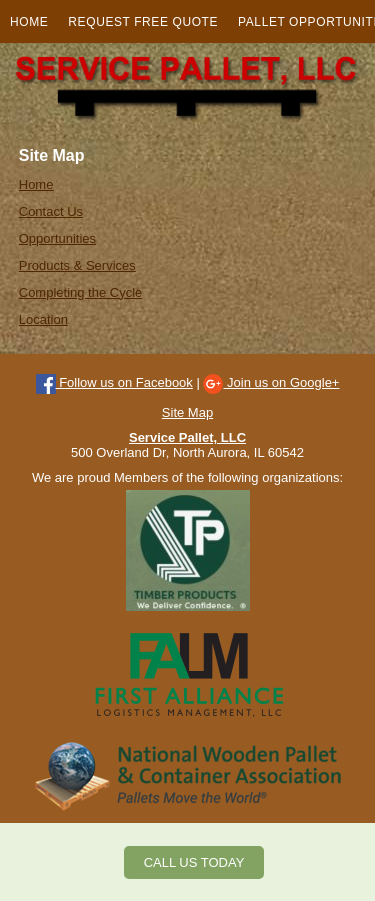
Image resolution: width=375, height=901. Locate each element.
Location (43, 319)
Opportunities (57, 238)
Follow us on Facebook (114, 382)
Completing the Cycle (81, 292)
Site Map (187, 412)
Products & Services (77, 265)
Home (29, 22)
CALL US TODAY (194, 862)
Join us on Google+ (271, 382)
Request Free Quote (143, 22)
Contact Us (51, 211)
